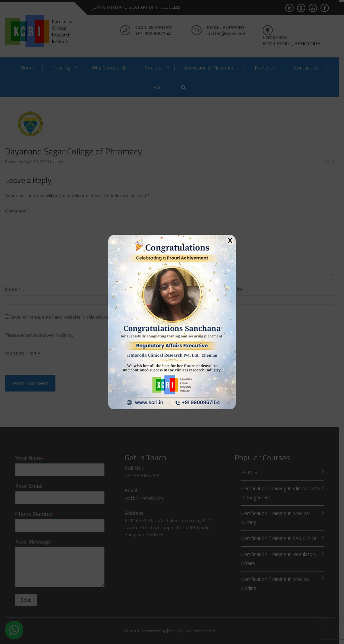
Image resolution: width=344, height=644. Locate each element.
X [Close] (230, 240)
